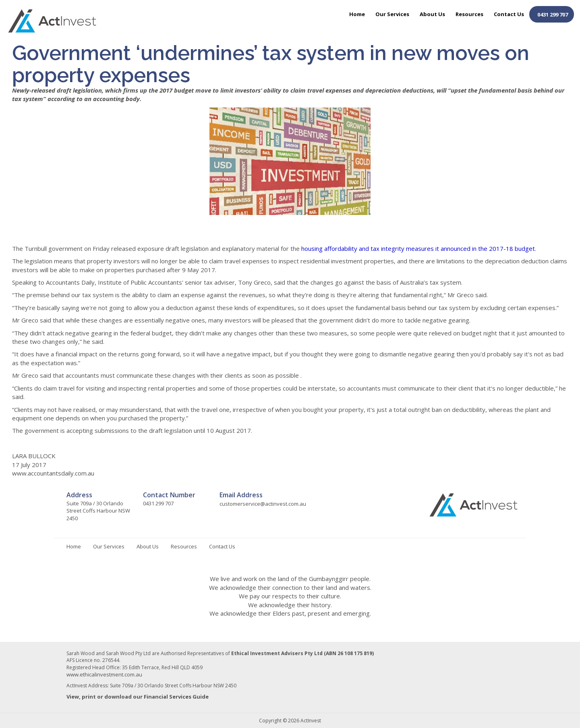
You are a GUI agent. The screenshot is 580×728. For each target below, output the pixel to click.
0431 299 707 (553, 14)
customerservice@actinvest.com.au (263, 504)
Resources (469, 14)
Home (357, 14)
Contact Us (509, 14)
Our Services (392, 14)
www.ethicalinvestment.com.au (104, 674)
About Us (432, 14)
